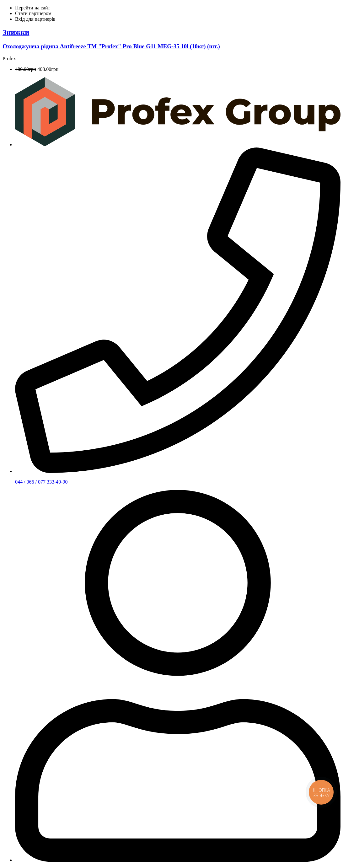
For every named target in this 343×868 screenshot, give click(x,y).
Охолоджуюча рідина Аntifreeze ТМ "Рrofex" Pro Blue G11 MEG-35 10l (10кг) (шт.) (111, 46)
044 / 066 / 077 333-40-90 (41, 482)
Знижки (16, 32)
